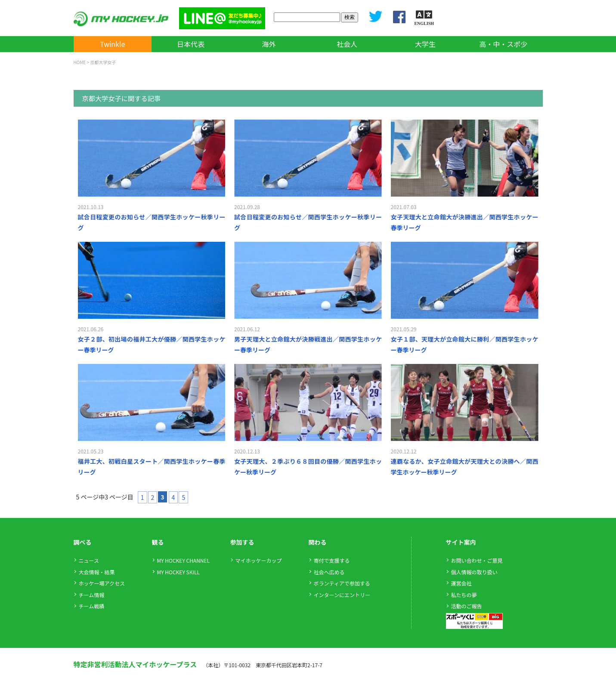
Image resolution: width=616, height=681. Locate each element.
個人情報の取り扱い (474, 572)
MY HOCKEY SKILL (178, 572)
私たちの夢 (464, 595)
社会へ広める (329, 572)
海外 (269, 44)
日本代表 (191, 44)
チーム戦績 (92, 606)
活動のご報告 (467, 606)
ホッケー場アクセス (102, 583)
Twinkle (112, 44)
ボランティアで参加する (342, 583)
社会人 (347, 44)
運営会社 (461, 583)
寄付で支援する (332, 560)
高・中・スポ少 (503, 44)
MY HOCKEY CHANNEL (184, 560)
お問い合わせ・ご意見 (477, 560)
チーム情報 (92, 595)
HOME (80, 62)
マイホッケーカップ (259, 560)
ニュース (89, 560)
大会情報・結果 (97, 572)
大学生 (425, 44)
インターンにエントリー (342, 595)
